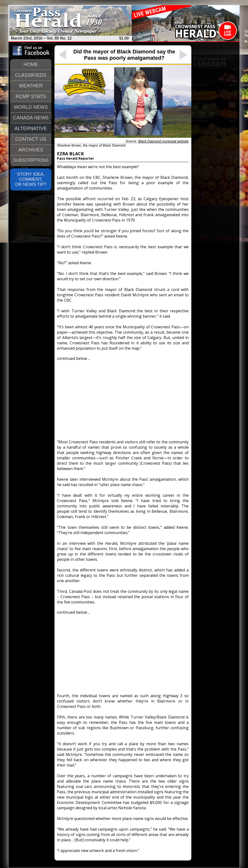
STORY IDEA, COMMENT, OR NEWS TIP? (31, 179)
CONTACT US (31, 139)
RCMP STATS (31, 96)
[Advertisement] (123, 398)
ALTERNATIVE (31, 128)
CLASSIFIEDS (31, 75)
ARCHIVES (31, 150)
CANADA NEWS (31, 118)
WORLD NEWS (31, 107)
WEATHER (31, 86)
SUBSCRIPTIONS (31, 160)
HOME (31, 64)
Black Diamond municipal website (163, 141)
